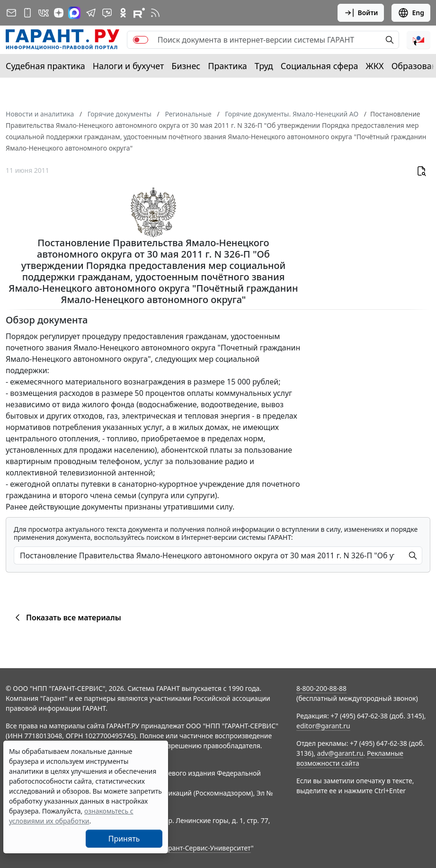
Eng (411, 13)
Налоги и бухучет (129, 66)
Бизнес (186, 66)
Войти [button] (361, 13)
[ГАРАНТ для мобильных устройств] (27, 13)
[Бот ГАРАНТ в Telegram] (107, 13)
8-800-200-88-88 (321, 688)
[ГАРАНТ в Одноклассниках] (123, 13)
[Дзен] (59, 13)
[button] (418, 40)
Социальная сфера (320, 66)
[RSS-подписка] (155, 13)
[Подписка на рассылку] (11, 13)
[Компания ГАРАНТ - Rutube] (139, 13)
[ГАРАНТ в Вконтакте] (44, 13)
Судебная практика (45, 66)
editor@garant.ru (323, 726)
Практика (227, 66)
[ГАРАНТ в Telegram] (91, 13)
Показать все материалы (67, 617)
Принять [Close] (124, 839)
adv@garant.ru (340, 753)
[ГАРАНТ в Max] (74, 13)
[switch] (141, 40)
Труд (264, 66)
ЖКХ (375, 66)
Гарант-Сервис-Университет (206, 848)
